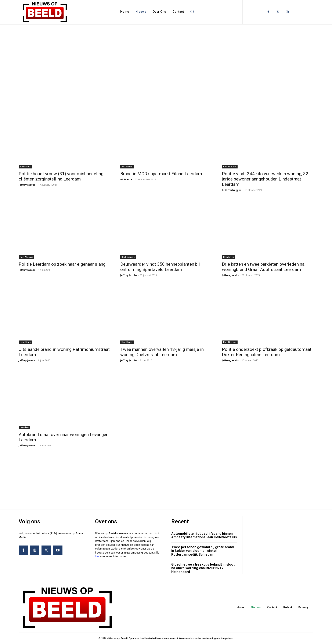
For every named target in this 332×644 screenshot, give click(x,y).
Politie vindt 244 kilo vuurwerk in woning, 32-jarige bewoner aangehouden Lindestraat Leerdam (266, 179)
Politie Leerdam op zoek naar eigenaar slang (62, 264)
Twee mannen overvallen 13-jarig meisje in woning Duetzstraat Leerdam (162, 352)
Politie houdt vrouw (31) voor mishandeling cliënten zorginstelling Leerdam (61, 176)
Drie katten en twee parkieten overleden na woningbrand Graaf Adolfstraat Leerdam (263, 267)
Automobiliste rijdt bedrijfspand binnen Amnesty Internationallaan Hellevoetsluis (204, 535)
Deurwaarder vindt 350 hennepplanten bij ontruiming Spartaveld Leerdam (160, 267)
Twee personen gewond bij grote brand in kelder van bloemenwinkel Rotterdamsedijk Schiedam (203, 551)
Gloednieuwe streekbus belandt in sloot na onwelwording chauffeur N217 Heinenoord (203, 568)
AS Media (126, 179)
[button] (192, 12)
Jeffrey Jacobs (27, 185)
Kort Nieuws (230, 167)
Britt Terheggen (232, 190)
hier (97, 556)
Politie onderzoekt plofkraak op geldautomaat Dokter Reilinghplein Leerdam (267, 352)
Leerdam (24, 427)
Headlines (25, 167)
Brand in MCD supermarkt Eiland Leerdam (161, 174)
